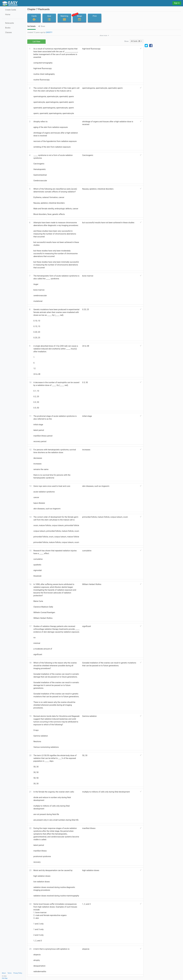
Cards (34, 18)
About (4, 973)
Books (8, 28)
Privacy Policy (18, 973)
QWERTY (49, 32)
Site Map (5, 978)
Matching (64, 18)
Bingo (79, 17)
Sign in (177, 3)
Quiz (49, 18)
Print (95, 18)
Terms (10, 973)
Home (8, 14)
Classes (8, 32)
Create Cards (11, 10)
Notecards (10, 23)
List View (37, 42)
